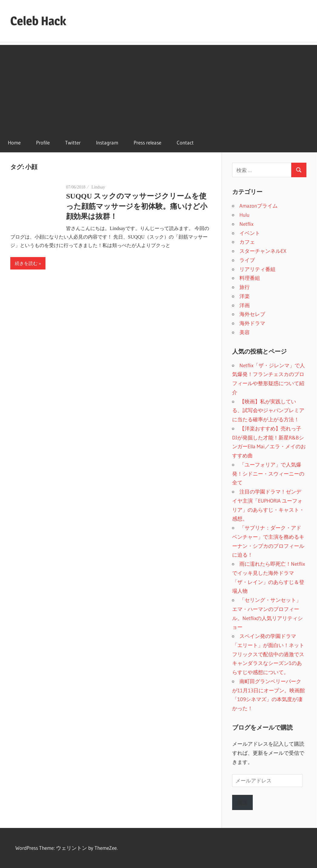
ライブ (247, 260)
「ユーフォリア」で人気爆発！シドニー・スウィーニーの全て (268, 474)
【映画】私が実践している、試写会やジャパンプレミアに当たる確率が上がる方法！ (268, 410)
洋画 (245, 305)
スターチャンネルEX (263, 251)
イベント (250, 233)
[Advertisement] (158, 87)
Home (14, 142)
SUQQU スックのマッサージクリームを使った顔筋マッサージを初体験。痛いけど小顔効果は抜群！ (137, 206)
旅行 (245, 287)
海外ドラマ (252, 323)
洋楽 (245, 296)
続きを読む (26, 263)
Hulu (244, 215)
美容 (245, 332)
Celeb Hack (38, 21)
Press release (147, 142)
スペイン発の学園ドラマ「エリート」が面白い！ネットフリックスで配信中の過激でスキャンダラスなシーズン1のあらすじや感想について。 (268, 654)
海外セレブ (252, 314)
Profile (43, 142)
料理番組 (250, 278)
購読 (242, 802)
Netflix (246, 224)
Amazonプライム (259, 206)
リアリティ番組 (257, 269)
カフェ (247, 242)
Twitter (73, 142)
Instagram (107, 142)
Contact (185, 142)
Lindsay (98, 187)
